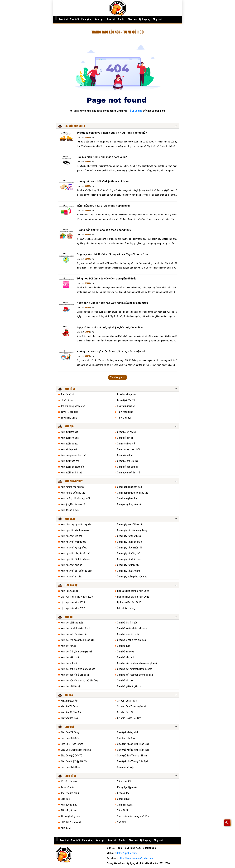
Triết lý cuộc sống (70, 793)
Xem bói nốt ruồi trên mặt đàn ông (78, 669)
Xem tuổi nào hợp (70, 444)
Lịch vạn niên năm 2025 (73, 602)
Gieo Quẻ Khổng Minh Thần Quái (133, 744)
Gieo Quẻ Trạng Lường (72, 744)
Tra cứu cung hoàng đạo (73, 406)
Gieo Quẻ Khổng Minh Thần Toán (133, 750)
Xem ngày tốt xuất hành (129, 536)
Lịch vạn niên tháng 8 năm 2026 (133, 597)
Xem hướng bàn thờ (127, 498)
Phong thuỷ (87, 19)
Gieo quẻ (132, 19)
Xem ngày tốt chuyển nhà (130, 548)
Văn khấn (122, 822)
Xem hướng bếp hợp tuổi (73, 493)
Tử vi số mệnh (68, 787)
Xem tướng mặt (69, 805)
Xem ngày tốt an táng (71, 577)
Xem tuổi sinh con (70, 438)
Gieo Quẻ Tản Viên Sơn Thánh (132, 756)
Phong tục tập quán (127, 787)
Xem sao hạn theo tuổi (128, 449)
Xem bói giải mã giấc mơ (130, 686)
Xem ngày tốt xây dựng (129, 571)
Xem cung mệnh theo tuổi (74, 455)
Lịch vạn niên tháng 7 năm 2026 (77, 597)
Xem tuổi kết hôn (126, 455)
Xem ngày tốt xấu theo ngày (75, 530)
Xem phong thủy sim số (129, 504)
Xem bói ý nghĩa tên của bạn (131, 640)
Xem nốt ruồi (124, 799)
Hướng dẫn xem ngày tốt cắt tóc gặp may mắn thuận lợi (111, 351)
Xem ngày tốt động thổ (129, 553)
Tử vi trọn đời (124, 418)
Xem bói (111, 19)
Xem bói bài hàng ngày (72, 623)
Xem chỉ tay (123, 793)
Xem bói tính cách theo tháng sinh (78, 640)
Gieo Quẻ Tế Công (70, 732)
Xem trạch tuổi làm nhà (129, 473)
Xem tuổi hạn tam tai (127, 467)
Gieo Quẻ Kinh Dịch (70, 767)
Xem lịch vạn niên (70, 591)
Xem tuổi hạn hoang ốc (72, 467)
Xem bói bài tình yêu (127, 623)
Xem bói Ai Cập (69, 646)
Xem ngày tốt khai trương (73, 542)
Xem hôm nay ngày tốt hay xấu (76, 524)
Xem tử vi (63, 19)
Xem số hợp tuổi (69, 449)
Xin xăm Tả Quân (69, 706)
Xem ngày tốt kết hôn (72, 536)
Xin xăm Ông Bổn (69, 718)
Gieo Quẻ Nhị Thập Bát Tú (74, 761)
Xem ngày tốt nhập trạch (130, 559)
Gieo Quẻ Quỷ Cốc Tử (72, 756)
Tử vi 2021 (123, 810)
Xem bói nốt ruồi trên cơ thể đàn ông (79, 681)
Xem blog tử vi (118, 377)
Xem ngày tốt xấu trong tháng (132, 530)
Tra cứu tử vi (67, 394)
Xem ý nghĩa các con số (73, 504)
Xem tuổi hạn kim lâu (127, 461)
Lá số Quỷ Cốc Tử (126, 400)
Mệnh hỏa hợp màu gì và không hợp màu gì (103, 206)
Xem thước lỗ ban (70, 510)
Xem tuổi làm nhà (69, 432)
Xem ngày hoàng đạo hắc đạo (132, 577)
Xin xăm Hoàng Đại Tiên (129, 718)
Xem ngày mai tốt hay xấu (130, 524)
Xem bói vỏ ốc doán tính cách (132, 628)
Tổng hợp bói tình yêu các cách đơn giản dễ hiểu (107, 279)
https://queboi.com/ (127, 853)
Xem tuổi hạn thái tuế (71, 473)
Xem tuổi (74, 19)
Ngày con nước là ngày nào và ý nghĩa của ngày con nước (112, 303)
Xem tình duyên (125, 805)
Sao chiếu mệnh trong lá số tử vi (133, 816)
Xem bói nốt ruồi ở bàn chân (75, 675)
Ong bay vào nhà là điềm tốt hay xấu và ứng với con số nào (113, 254)
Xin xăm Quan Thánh (127, 701)
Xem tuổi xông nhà (70, 461)
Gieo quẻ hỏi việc (126, 767)
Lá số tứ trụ (67, 400)
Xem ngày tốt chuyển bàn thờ (75, 553)
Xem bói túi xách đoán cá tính (75, 628)
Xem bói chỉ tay (125, 681)
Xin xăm (121, 19)
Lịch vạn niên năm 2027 (73, 608)
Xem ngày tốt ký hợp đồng (74, 548)
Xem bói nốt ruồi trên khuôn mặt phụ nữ (137, 663)
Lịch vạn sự (145, 19)
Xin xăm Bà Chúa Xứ (71, 712)
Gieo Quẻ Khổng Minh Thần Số (76, 750)
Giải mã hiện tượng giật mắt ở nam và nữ (102, 157)
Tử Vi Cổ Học (135, 111)
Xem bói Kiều (124, 646)
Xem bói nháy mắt (126, 657)
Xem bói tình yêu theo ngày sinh (77, 652)
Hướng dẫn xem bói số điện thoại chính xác (103, 181)
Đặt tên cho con (69, 781)
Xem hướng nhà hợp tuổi (73, 487)
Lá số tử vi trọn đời (127, 394)
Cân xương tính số (126, 406)
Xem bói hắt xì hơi (70, 657)
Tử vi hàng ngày (125, 412)
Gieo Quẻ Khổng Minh (128, 732)
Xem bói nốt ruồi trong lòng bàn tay (135, 669)
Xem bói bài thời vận (71, 686)
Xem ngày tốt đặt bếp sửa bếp (76, 571)
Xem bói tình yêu (125, 652)
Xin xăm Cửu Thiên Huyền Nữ (132, 706)
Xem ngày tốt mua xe (71, 565)
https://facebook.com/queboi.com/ (137, 858)
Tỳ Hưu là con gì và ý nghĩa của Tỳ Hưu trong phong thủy (112, 133)
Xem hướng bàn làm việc (129, 487)
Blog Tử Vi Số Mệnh (71, 822)
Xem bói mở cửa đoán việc (74, 634)
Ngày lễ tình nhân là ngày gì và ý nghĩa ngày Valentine (110, 327)
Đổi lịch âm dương (126, 608)
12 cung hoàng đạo (70, 816)
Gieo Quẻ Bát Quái (70, 738)
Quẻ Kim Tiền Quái (126, 738)
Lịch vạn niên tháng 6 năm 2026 (133, 591)
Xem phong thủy (74, 481)
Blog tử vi (157, 19)
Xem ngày (100, 19)
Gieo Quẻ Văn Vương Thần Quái (133, 761)
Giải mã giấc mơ (69, 810)
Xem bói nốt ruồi (69, 663)
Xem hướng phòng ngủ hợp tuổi (133, 493)
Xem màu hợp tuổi (126, 444)
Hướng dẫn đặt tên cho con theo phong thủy (104, 230)
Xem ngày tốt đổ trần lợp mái (75, 559)
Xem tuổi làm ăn (125, 438)
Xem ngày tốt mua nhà (128, 565)
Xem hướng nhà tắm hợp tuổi (75, 498)
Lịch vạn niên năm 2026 (129, 602)
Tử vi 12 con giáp (70, 412)
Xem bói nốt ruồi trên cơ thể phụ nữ (135, 675)
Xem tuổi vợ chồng (127, 432)
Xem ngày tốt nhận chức (129, 542)
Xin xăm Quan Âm (70, 701)
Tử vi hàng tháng (69, 418)
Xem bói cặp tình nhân (128, 634)
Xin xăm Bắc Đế (125, 712)
